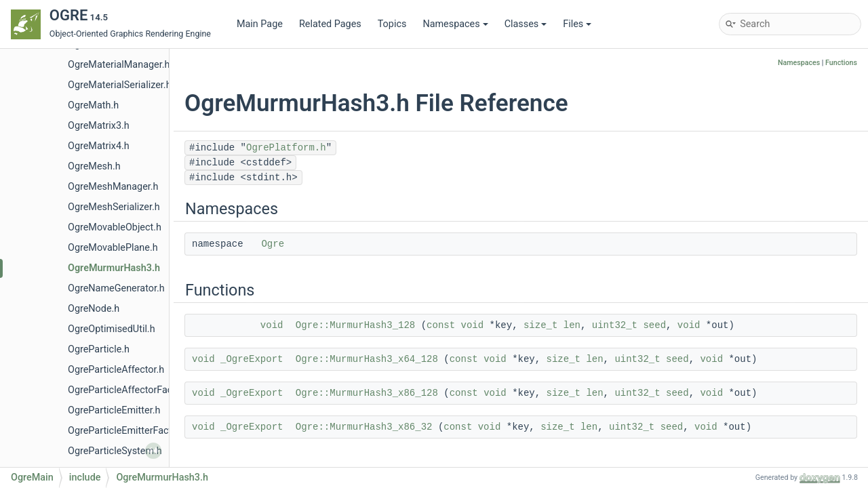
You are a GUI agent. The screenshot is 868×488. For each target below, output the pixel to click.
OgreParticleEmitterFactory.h (130, 431)
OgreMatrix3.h (99, 126)
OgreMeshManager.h (113, 187)
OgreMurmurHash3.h (114, 268)
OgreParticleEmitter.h (114, 410)
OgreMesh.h (94, 166)
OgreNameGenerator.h (116, 288)
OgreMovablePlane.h (113, 248)
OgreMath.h (93, 105)
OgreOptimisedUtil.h (112, 329)
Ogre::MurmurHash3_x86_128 (367, 393)
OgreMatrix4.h (99, 146)
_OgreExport (252, 359)
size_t (540, 325)
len (572, 325)
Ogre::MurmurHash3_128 (355, 325)
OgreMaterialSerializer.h (120, 85)
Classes (526, 24)
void (272, 325)
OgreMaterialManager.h (119, 65)
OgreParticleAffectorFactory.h (132, 390)
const (441, 325)
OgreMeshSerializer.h (114, 207)
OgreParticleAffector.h (116, 370)
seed (654, 325)
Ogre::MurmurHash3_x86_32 (364, 427)
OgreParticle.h (99, 349)
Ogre (273, 244)
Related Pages (330, 24)
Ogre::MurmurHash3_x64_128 (367, 359)
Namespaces (455, 24)
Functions (841, 63)
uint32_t (615, 325)
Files (577, 24)
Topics (392, 24)
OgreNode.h (94, 309)
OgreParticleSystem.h (115, 451)
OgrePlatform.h (286, 148)
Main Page (260, 24)
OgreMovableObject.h (115, 227)
